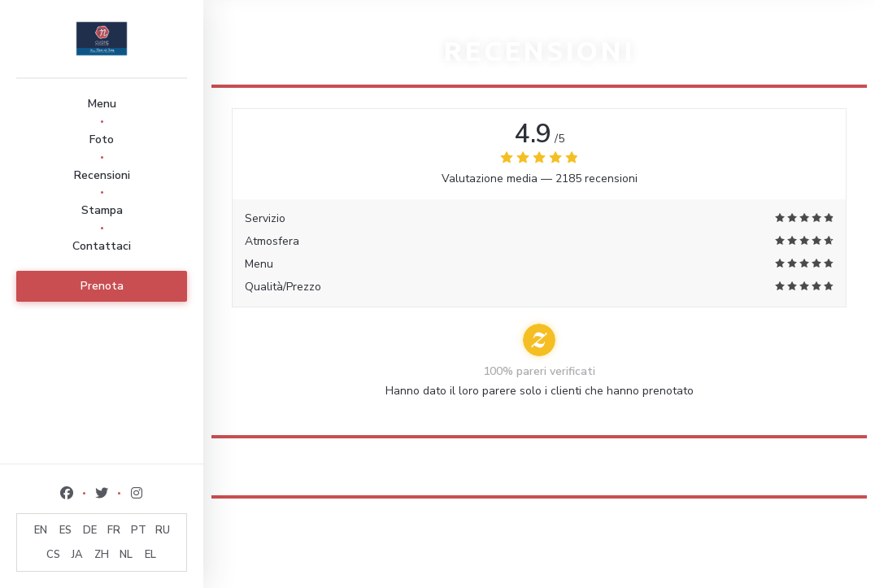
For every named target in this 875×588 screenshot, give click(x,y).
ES (65, 530)
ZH (102, 555)
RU (163, 530)
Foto (102, 139)
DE (90, 530)
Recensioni (102, 175)
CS (53, 555)
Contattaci (102, 246)
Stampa (102, 210)
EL (150, 555)
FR (114, 530)
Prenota (102, 286)
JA (77, 555)
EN (41, 530)
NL (126, 555)
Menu (102, 104)
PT (139, 530)
